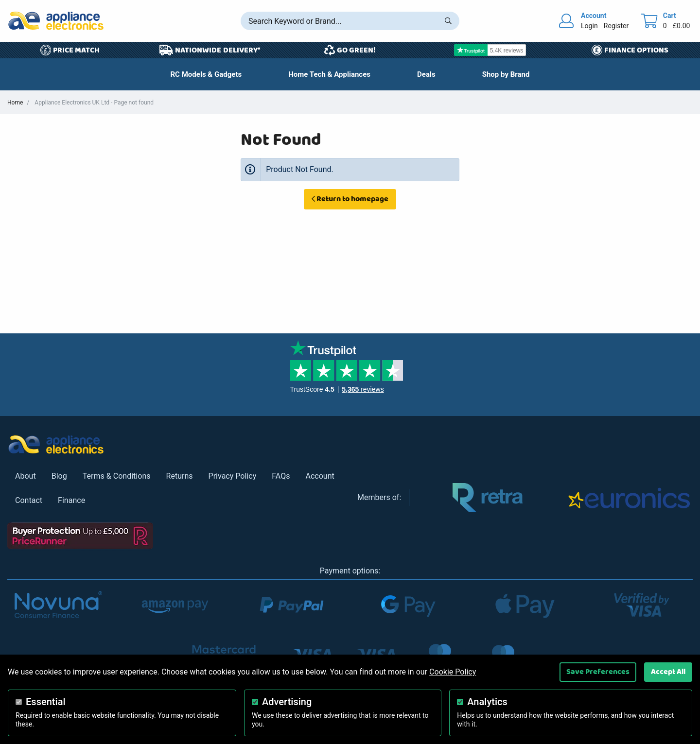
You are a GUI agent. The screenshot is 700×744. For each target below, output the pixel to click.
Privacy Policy (233, 476)
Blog (59, 476)
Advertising (287, 702)
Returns (180, 476)
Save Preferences (598, 672)
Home (15, 103)
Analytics (487, 702)
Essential (46, 702)
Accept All (668, 672)
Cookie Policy (453, 672)
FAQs (281, 476)
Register (616, 26)
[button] (426, 74)
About (26, 476)
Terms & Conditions (117, 476)
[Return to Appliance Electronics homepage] (56, 21)
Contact (29, 500)
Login (589, 26)
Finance (71, 500)
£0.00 (682, 26)
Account (320, 476)
